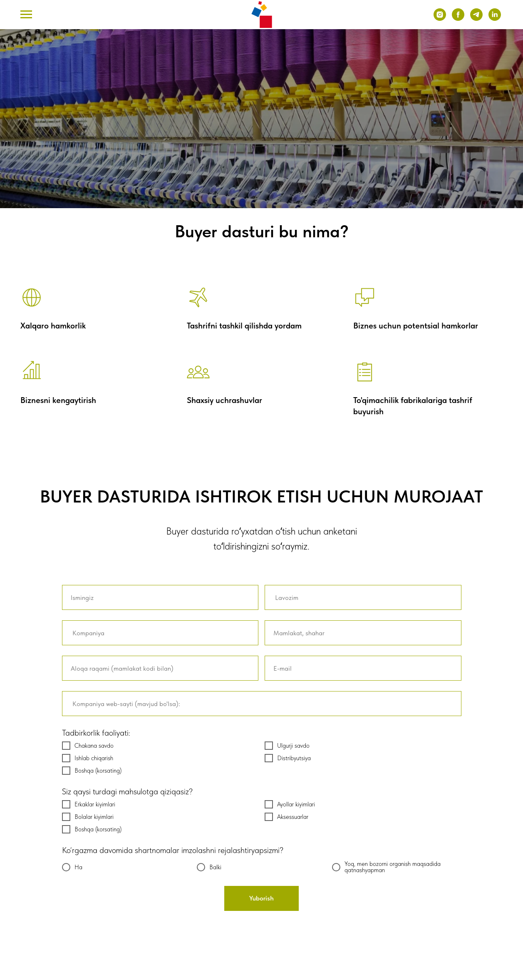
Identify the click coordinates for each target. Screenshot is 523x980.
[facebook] (458, 19)
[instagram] (440, 19)
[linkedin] (495, 19)
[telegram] (476, 19)
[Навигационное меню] (26, 15)
